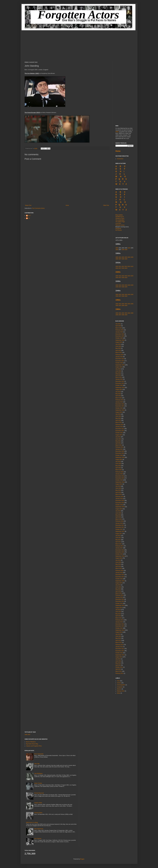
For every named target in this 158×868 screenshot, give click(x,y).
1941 (120, 295)
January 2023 (119, 402)
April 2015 (118, 591)
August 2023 (119, 390)
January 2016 (119, 573)
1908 (123, 259)
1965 (132, 313)
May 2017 (118, 540)
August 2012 (119, 657)
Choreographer (121, 685)
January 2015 (119, 597)
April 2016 (118, 566)
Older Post (106, 205)
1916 (117, 268)
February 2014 (119, 620)
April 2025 (118, 350)
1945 (132, 295)
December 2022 (120, 404)
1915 (132, 266)
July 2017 (118, 536)
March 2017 (119, 544)
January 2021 (119, 449)
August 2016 (119, 558)
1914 (129, 266)
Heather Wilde (38, 803)
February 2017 (119, 546)
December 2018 (120, 501)
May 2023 (118, 394)
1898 (123, 250)
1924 (129, 276)
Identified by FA (120, 217)
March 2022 (119, 422)
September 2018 (120, 507)
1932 (123, 285)
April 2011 (118, 669)
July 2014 (118, 610)
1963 (126, 313)
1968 (123, 315)
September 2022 (120, 410)
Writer (119, 693)
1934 (129, 285)
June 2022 (118, 416)
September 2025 (120, 340)
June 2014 (118, 612)
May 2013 (118, 638)
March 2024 (119, 377)
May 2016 (118, 564)
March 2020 (119, 470)
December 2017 (120, 525)
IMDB (117, 132)
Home (67, 205)
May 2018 (118, 515)
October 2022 (119, 408)
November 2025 (120, 336)
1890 (117, 248)
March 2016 (119, 568)
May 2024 (118, 373)
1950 (117, 304)
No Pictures (119, 230)
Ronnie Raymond (39, 793)
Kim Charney (38, 839)
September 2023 (120, 388)
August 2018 (119, 509)
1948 (123, 296)
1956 (117, 306)
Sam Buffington (38, 773)
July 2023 (118, 392)
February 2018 (119, 521)
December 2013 (120, 624)
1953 (126, 304)
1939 (126, 287)
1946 (117, 296)
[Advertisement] (79, 44)
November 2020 (120, 453)
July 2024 (118, 369)
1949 (126, 296)
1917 (120, 268)
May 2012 (118, 663)
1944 (129, 295)
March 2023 (119, 398)
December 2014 (120, 599)
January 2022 (119, 427)
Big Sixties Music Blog (32, 744)
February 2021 (119, 447)
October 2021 (119, 433)
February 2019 (119, 497)
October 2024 (119, 363)
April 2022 (118, 420)
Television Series (120, 225)
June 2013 (118, 636)
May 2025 (118, 348)
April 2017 (118, 542)
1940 (117, 295)
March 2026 (119, 328)
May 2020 (118, 466)
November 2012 (120, 651)
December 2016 (120, 550)
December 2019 (120, 476)
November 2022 (120, 406)
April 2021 (118, 443)
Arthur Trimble (38, 783)
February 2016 (119, 571)
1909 (126, 259)
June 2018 (118, 513)
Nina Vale (37, 764)
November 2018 (120, 503)
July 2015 (118, 585)
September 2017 (120, 531)
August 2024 (119, 367)
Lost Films (118, 223)
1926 (117, 278)
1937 (120, 287)
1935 (132, 285)
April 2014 (118, 616)
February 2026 (119, 330)
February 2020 (119, 472)
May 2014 (118, 614)
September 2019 (120, 482)
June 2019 (118, 488)
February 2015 (119, 595)
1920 (117, 276)
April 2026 (118, 326)
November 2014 (120, 601)
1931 (120, 285)
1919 (126, 268)
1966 (117, 315)
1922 (123, 276)
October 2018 (119, 505)
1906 (117, 259)
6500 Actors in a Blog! (32, 823)
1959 (126, 306)
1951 (120, 304)
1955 (132, 304)
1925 (132, 276)
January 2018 (119, 523)
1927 (120, 278)
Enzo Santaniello (39, 754)
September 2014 (120, 605)
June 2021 (118, 439)
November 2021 (120, 431)
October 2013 (119, 628)
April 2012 (118, 665)
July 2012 (118, 659)
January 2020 (119, 474)
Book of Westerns (31, 742)
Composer (120, 687)
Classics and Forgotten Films (34, 746)
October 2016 (119, 554)
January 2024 (119, 379)
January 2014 (119, 622)
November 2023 (120, 383)
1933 (126, 285)
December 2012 (120, 649)
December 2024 (120, 359)
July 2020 (118, 462)
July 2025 (118, 344)
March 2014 (119, 618)
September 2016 (120, 556)
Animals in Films (120, 218)
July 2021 (118, 437)
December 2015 (120, 575)
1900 (117, 257)
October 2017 (119, 529)
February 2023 (119, 400)
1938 (123, 287)
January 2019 (119, 499)
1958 (123, 306)
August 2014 (119, 608)
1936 (117, 287)
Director (119, 689)
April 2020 (118, 468)
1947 (120, 296)
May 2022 (118, 418)
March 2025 (119, 353)
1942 (123, 295)
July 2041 (118, 324)
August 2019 (119, 484)
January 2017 (119, 548)
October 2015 (119, 579)
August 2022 (119, 412)
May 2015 (118, 589)
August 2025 (119, 342)
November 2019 (120, 478)
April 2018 (118, 517)
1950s (118, 300)
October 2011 (119, 667)
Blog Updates (119, 215)
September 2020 (120, 457)
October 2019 (119, 480)
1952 (123, 304)
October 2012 (119, 653)
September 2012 (120, 655)
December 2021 (120, 429)
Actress (119, 683)
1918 (123, 268)
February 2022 (119, 425)
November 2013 (120, 626)
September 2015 (120, 581)
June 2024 (118, 371)
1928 (123, 278)
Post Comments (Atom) (38, 208)
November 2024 (120, 361)
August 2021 (119, 435)
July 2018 (118, 511)
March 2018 (119, 519)
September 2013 (120, 630)
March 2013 (119, 642)
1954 (129, 304)
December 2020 (120, 451)
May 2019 (118, 490)
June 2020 (118, 464)
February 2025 (119, 355)
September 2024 (120, 365)
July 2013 (118, 634)
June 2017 (118, 538)
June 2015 (118, 587)
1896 (117, 250)
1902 (123, 257)
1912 (123, 266)
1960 (117, 313)
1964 (129, 313)
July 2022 (118, 414)
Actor (118, 681)
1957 (120, 306)
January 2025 (119, 357)
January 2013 (119, 647)
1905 (132, 257)
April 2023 (118, 396)
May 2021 (118, 441)
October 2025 (119, 338)
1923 (126, 276)
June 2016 (118, 562)
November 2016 (120, 552)
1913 (126, 266)
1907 (120, 259)
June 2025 (118, 346)
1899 (126, 250)
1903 (126, 257)
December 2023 (120, 381)
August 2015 (119, 583)
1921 (120, 276)
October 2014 (119, 603)
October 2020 (119, 455)
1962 (123, 313)
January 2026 (119, 332)
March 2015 (119, 593)
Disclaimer (118, 229)
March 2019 (119, 494)
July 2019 (118, 486)
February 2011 (119, 673)
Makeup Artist (121, 691)
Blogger (82, 859)
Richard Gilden (38, 813)
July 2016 (118, 560)
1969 (126, 315)
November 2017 (120, 527)
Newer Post (28, 205)
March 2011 (119, 671)
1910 (117, 266)
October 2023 (119, 385)
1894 (129, 248)
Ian (29, 218)
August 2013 (119, 632)
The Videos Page (120, 222)
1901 (120, 257)
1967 (120, 315)
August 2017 (119, 534)
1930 (117, 285)
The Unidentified (120, 220)
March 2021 (119, 445)
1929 (126, 278)
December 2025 (120, 334)
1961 (120, 313)
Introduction (120, 159)
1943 (126, 295)
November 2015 (120, 577)
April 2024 (118, 375)
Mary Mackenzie (39, 829)
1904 (129, 257)
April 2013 (118, 640)
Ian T (29, 216)
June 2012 (118, 661)
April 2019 (118, 492)
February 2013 (119, 645)
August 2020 (119, 460)
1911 (120, 266)
